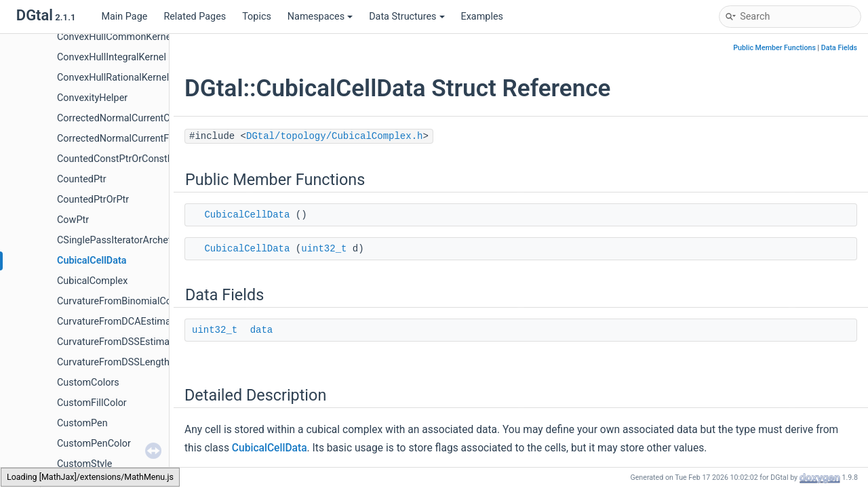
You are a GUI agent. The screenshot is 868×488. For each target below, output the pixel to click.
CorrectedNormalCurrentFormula (128, 139)
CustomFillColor (92, 403)
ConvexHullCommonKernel (115, 37)
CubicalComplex (92, 281)
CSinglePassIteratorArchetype (122, 240)
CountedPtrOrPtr (93, 200)
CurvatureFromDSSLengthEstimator (134, 362)
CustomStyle (84, 464)
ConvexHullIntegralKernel (112, 57)
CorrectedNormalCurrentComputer (132, 118)
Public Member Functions (774, 48)
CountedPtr (82, 179)
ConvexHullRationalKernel (113, 78)
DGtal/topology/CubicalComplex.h (334, 136)
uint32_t (324, 249)
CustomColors (88, 383)
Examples (482, 17)
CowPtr (73, 220)
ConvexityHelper (92, 98)
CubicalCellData (92, 261)
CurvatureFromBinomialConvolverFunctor (146, 301)
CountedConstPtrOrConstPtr (119, 159)
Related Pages (195, 17)
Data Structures (407, 17)
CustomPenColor (94, 444)
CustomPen (82, 423)
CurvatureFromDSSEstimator (119, 342)
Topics (257, 17)
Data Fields (839, 48)
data (262, 330)
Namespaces (320, 17)
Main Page (124, 17)
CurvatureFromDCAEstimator (120, 322)
